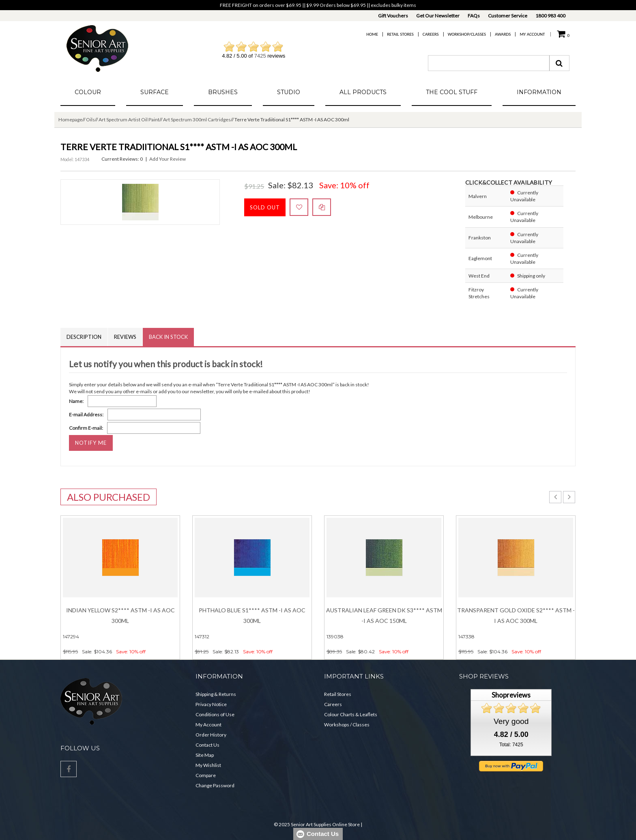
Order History (211, 735)
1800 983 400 (550, 16)
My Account (532, 34)
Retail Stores (400, 34)
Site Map (205, 755)
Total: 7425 (511, 745)
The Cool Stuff (452, 92)
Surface (155, 92)
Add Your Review (168, 159)
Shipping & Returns (216, 694)
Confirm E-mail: (86, 428)
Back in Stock (168, 337)
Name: (76, 401)
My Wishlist (208, 765)
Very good (511, 721)
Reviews (125, 337)
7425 (260, 56)
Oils (90, 120)
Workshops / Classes (347, 725)
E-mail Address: (86, 415)
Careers (431, 34)
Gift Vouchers (393, 16)
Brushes (223, 92)
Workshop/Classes (467, 34)
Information (539, 92)
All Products (363, 92)
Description (84, 337)
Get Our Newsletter (438, 16)
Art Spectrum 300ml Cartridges (197, 120)
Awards (503, 34)
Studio (289, 92)
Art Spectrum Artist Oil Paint (129, 120)
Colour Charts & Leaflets (351, 714)
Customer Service (508, 16)
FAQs (474, 16)
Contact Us (207, 745)
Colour (88, 92)
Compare (206, 775)
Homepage (70, 120)
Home (372, 34)
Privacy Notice (211, 704)
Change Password (215, 785)
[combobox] (489, 63)
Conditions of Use (215, 714)
